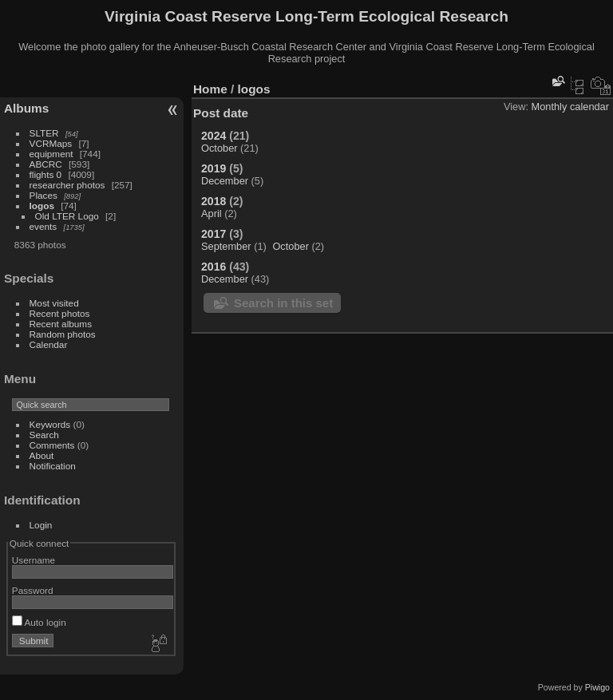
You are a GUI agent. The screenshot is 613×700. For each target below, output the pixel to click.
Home (210, 89)
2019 (214, 168)
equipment (51, 154)
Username (34, 560)
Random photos (63, 334)
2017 (214, 234)
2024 (214, 136)
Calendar (49, 344)
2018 (214, 201)
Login (41, 525)
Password (33, 590)
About (42, 455)
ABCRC (46, 164)
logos (42, 206)
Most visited (54, 303)
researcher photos (67, 185)
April (212, 214)
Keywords (50, 424)
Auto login (39, 622)
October (219, 148)
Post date (221, 113)
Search (44, 435)
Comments (52, 445)
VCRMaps (51, 143)
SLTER (44, 133)
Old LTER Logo (67, 216)
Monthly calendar (570, 107)
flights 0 (46, 174)
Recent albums (61, 324)
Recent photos (60, 313)
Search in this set (283, 303)
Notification (53, 466)
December (225, 181)
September (226, 246)
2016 (214, 267)
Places (44, 195)
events (44, 226)
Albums (26, 108)
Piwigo (597, 687)
